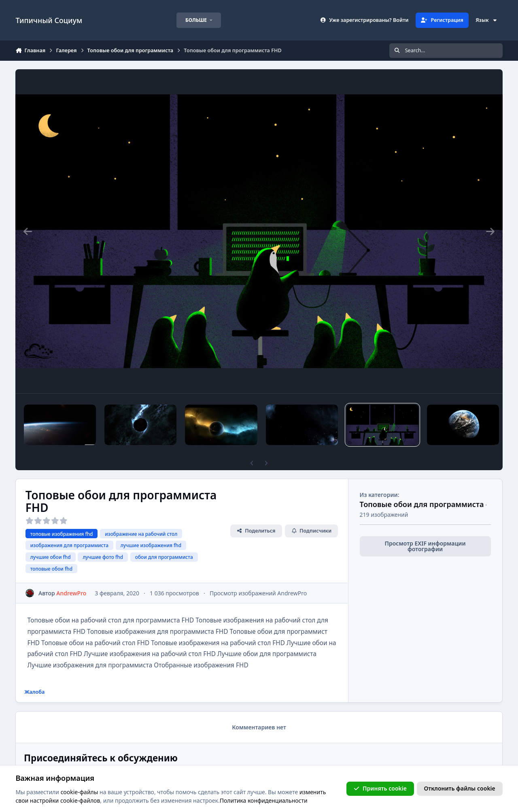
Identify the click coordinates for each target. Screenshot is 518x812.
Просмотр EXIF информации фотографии (425, 546)
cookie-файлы (80, 792)
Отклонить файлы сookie (460, 788)
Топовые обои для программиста (422, 504)
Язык (486, 20)
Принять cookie (380, 788)
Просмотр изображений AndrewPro (258, 593)
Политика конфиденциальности (264, 800)
